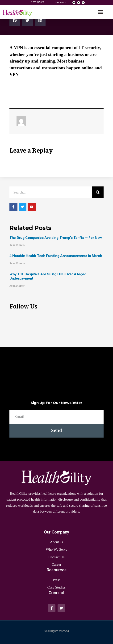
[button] (100, 12)
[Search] (98, 192)
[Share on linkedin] (40, 20)
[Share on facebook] (15, 20)
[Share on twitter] (27, 20)
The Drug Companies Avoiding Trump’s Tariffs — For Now (56, 238)
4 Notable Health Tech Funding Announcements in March (56, 256)
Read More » (17, 245)
